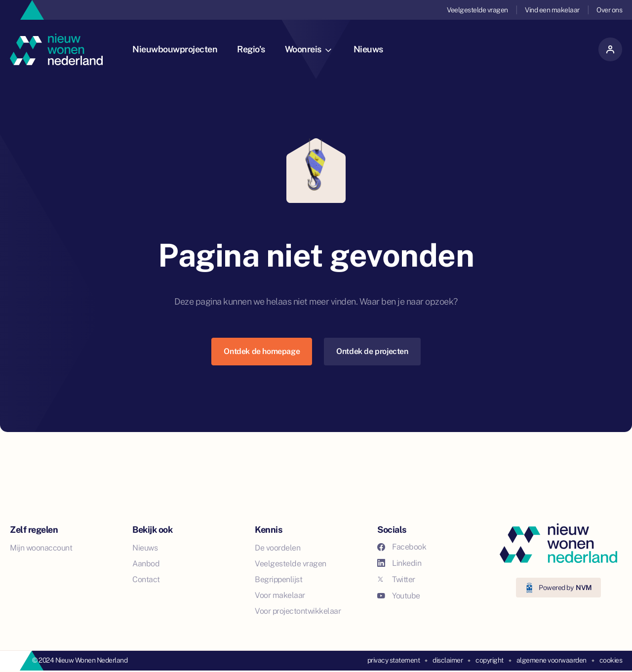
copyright (490, 660)
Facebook (402, 547)
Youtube (399, 596)
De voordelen (277, 548)
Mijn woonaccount (41, 548)
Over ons (609, 10)
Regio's (251, 49)
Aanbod (146, 564)
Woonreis (308, 49)
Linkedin (399, 563)
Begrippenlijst (278, 579)
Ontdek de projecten (372, 351)
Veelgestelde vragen (477, 10)
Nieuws (368, 49)
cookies (611, 660)
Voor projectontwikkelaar (298, 611)
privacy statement (394, 660)
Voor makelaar (280, 595)
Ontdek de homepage (262, 351)
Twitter (396, 579)
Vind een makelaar (552, 10)
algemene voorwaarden (552, 660)
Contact (146, 579)
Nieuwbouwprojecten (175, 49)
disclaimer (448, 660)
